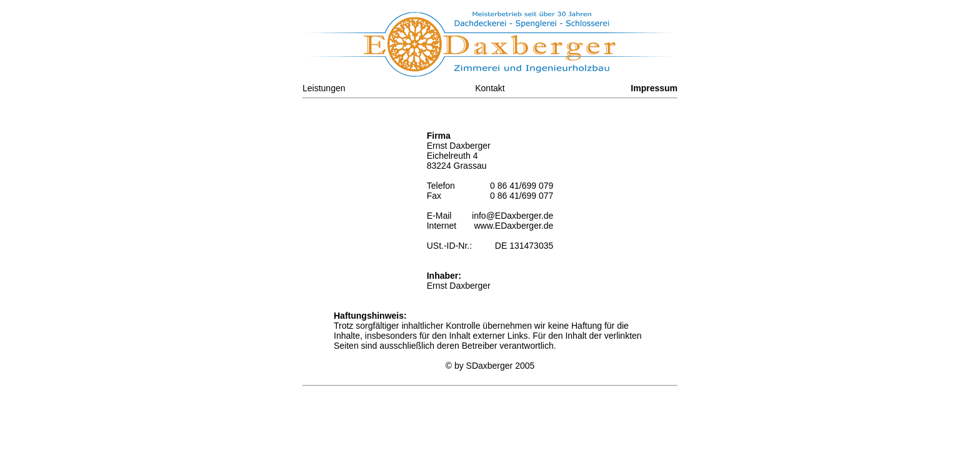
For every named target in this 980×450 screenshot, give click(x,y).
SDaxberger (490, 366)
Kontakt (490, 88)
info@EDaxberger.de (512, 216)
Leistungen (324, 88)
